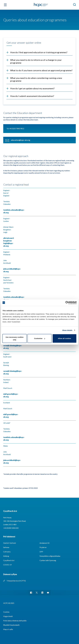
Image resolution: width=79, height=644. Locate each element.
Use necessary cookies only (15, 338)
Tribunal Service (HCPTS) (16, 581)
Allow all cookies (64, 338)
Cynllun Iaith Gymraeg (48, 560)
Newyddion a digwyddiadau (50, 556)
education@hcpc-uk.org (20, 140)
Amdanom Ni (44, 543)
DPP (41, 552)
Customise (40, 338)
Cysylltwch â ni (9, 560)
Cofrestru (7, 552)
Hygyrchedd (8, 616)
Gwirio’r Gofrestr (10, 543)
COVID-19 (7, 565)
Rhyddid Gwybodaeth (11, 625)
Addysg (6, 556)
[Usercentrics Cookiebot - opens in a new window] (67, 303)
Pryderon (43, 547)
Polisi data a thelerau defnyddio (15, 621)
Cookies (6, 612)
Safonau (6, 547)
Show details (67, 330)
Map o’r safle (8, 629)
